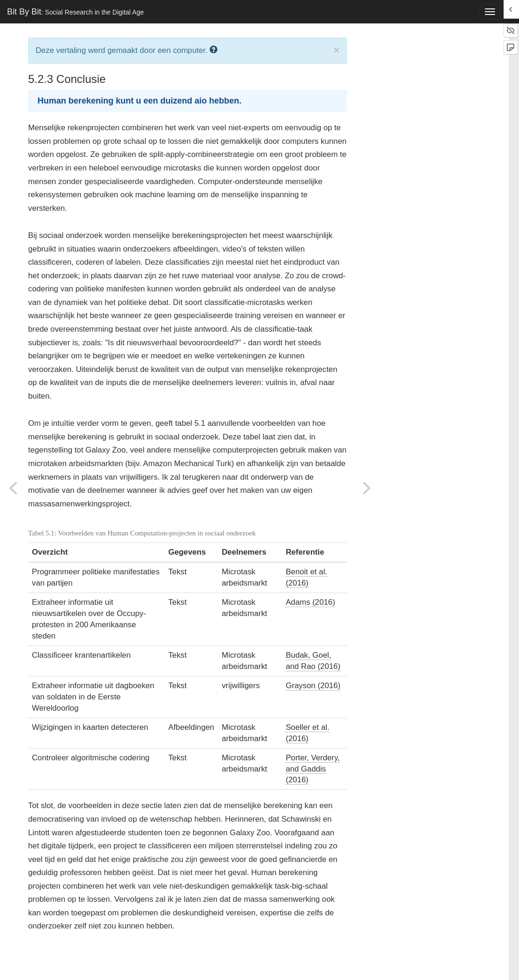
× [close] (337, 50)
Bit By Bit (75, 12)
